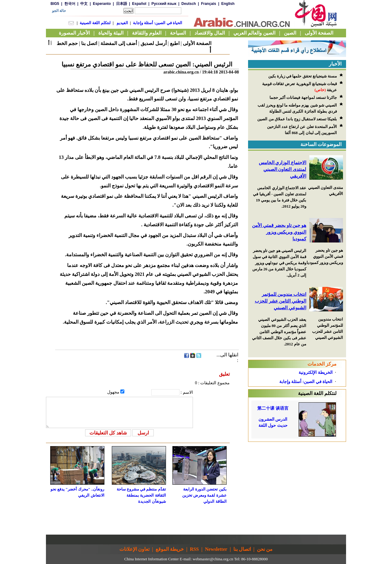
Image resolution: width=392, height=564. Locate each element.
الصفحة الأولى (197, 43)
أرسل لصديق (154, 43)
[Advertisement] (297, 480)
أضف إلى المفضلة (119, 43)
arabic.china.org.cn (181, 72)
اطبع (175, 43)
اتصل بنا (89, 43)
